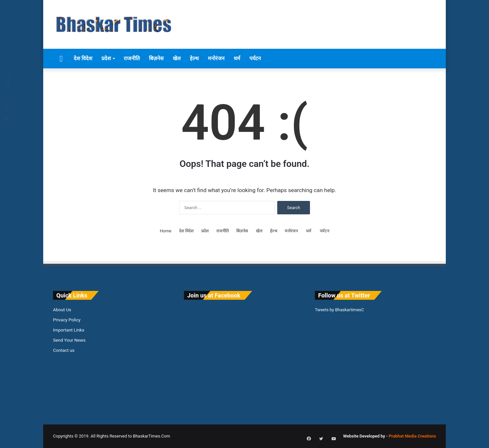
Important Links (69, 330)
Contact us (64, 350)
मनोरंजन (216, 58)
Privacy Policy (67, 320)
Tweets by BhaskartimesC (339, 310)
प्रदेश (106, 58)
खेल (177, 58)
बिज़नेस (156, 58)
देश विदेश (83, 58)
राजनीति (132, 58)
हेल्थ (194, 58)
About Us (62, 310)
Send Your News (69, 340)
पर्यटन (255, 58)
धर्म (237, 58)
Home (165, 231)
